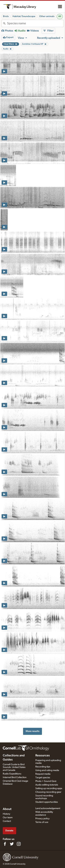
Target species (43, 778)
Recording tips (43, 767)
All (60, 16)
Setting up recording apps (49, 788)
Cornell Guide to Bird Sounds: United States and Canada (14, 767)
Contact (7, 821)
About (7, 809)
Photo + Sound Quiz (46, 781)
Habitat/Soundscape (24, 16)
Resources (43, 756)
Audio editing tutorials (47, 785)
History (6, 814)
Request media (43, 774)
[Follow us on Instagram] (19, 844)
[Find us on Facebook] (5, 844)
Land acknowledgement (48, 808)
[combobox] (35, 23)
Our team (8, 818)
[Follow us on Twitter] (12, 844)
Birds (6, 16)
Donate (9, 831)
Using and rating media (47, 770)
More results (32, 731)
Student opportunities (47, 802)
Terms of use (42, 822)
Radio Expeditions (12, 774)
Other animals (47, 16)
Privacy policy (42, 819)
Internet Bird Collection (15, 777)
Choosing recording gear (48, 792)
